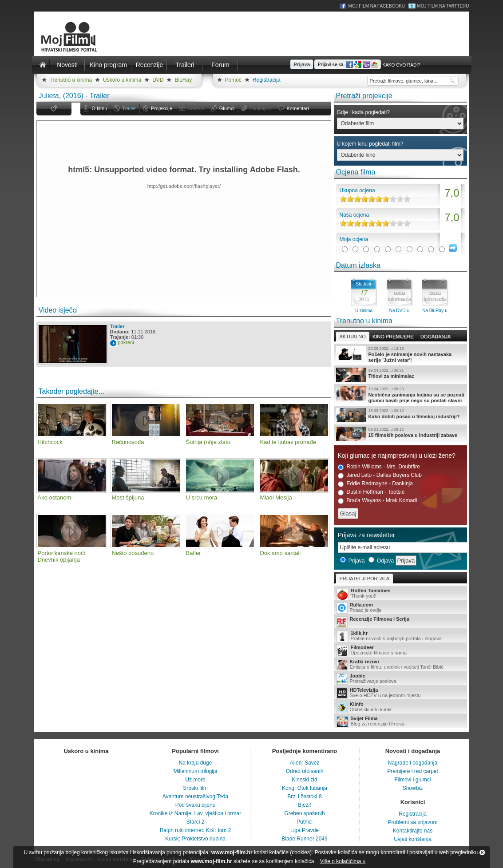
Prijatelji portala (364, 579)
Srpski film (195, 788)
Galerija (196, 108)
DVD (158, 80)
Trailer (129, 108)
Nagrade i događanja (413, 763)
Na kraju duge (196, 763)
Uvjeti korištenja (413, 839)
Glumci (227, 108)
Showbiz (413, 788)
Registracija (267, 80)
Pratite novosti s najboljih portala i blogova (400, 636)
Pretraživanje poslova (400, 679)
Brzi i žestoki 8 (304, 797)
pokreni (126, 342)
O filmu (100, 108)
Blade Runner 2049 (304, 839)
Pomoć (233, 80)
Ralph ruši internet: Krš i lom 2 (196, 830)
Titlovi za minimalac (400, 375)
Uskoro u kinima (122, 80)
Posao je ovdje (400, 608)
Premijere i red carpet (413, 771)
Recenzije (149, 65)
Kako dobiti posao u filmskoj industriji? (400, 415)
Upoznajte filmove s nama (400, 651)
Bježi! (304, 805)
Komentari (297, 108)
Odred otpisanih (305, 771)
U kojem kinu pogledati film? (370, 144)
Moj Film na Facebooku (376, 6)
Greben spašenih (304, 813)
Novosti (67, 65)
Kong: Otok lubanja (305, 788)
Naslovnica (43, 65)
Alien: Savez (305, 763)
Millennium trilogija (196, 771)
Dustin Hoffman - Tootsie (371, 492)
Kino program (108, 65)
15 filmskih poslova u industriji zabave (400, 434)
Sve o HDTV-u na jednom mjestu (400, 693)
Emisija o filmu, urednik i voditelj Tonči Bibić (400, 665)
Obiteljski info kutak (400, 707)
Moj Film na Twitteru (443, 6)
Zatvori (482, 852)
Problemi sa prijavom (412, 822)
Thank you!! (400, 594)
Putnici (305, 822)
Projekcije (162, 108)
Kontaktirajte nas (413, 831)
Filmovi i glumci (412, 780)
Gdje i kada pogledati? (363, 112)
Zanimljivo (261, 108)
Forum (220, 65)
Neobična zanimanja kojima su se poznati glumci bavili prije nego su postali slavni (400, 395)
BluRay (183, 80)
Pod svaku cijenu (196, 805)
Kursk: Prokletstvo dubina (195, 839)
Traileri (185, 65)
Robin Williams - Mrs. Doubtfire (379, 467)
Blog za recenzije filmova (400, 722)
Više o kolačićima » (343, 861)
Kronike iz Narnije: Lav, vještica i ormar (196, 813)
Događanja (436, 337)
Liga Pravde (305, 830)
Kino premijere (393, 337)
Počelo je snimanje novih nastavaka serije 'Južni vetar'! (400, 354)
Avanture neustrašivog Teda (195, 797)
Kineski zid (304, 780)
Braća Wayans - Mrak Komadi (378, 501)
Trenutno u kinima (71, 80)
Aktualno (353, 337)
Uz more (195, 780)
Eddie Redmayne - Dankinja (375, 484)
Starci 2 (196, 822)
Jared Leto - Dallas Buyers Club (380, 475)
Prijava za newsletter (366, 535)
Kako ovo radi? (401, 65)
